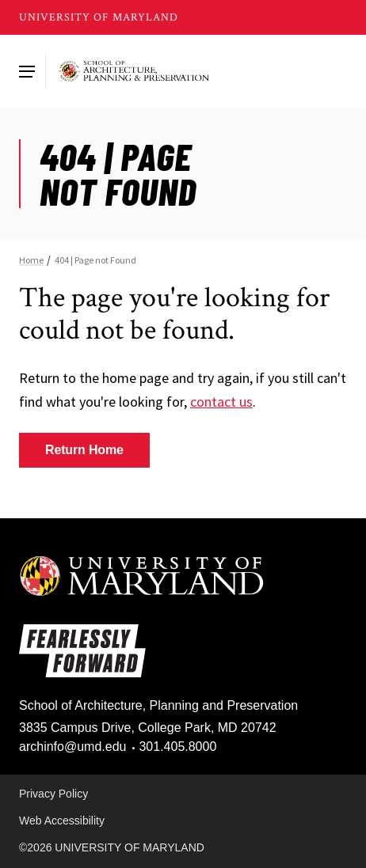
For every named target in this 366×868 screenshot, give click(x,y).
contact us (221, 402)
